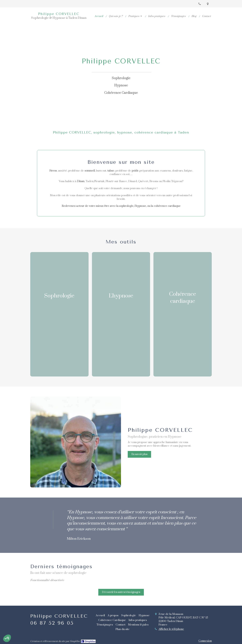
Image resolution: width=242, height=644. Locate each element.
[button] (59, 314)
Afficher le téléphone (171, 629)
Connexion (205, 641)
